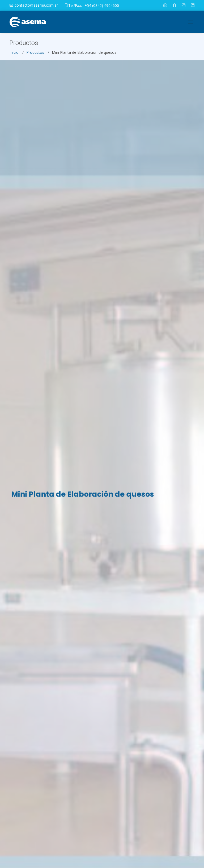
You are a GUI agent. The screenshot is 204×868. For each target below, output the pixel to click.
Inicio (14, 54)
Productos (35, 54)
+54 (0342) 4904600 (102, 5)
